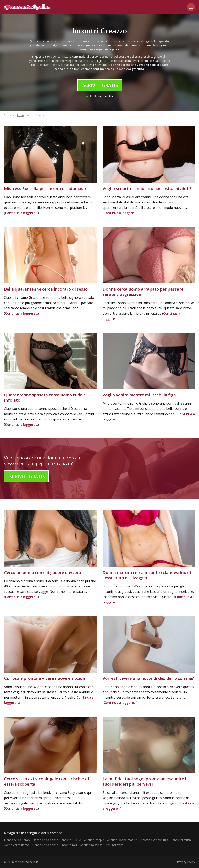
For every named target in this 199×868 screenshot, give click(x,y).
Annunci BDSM (71, 840)
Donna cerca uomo (17, 840)
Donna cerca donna (45, 845)
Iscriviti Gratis (100, 85)
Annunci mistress (91, 845)
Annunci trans (114, 845)
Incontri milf (69, 845)
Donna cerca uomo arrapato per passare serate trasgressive (143, 292)
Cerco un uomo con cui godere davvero (43, 572)
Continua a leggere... (21, 213)
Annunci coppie (94, 840)
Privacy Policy (186, 862)
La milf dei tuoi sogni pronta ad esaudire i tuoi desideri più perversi (144, 781)
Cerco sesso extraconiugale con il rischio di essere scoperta (47, 781)
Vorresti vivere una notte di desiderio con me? (148, 678)
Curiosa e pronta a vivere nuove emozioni (45, 678)
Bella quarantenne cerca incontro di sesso (46, 289)
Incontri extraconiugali (155, 840)
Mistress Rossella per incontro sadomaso (45, 189)
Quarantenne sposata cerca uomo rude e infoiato (45, 398)
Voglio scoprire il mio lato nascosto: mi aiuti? (147, 189)
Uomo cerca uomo (17, 845)
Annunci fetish (182, 840)
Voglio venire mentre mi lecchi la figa (139, 395)
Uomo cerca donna (46, 840)
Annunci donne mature (122, 840)
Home (21, 115)
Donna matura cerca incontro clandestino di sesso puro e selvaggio (147, 575)
